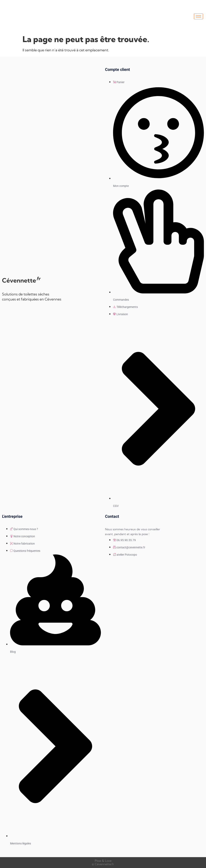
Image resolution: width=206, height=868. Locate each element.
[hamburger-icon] (198, 16)
